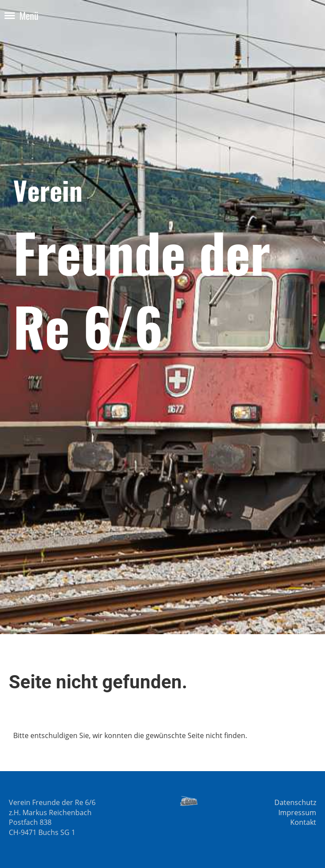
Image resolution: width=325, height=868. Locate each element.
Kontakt (303, 822)
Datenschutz (295, 802)
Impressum (297, 813)
